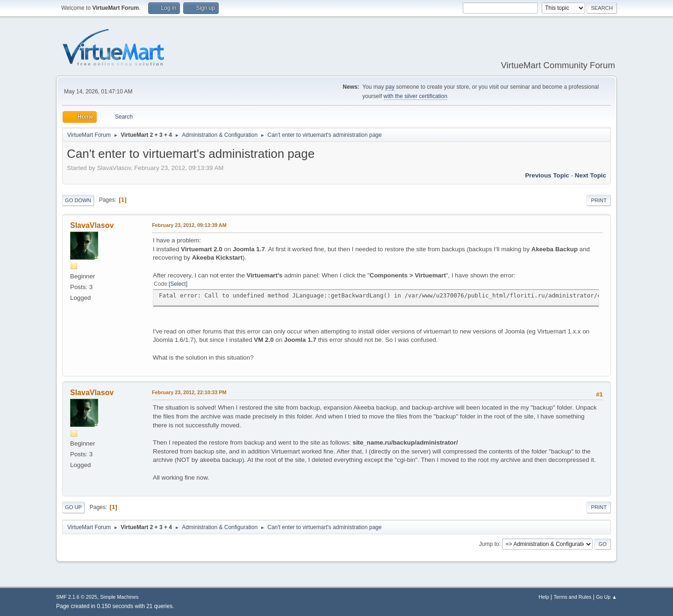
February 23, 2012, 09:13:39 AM (189, 225)
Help (544, 597)
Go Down (78, 200)
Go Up (73, 507)
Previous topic (547, 175)
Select (178, 284)
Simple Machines (119, 597)
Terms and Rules (573, 597)
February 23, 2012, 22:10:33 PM (189, 392)
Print (599, 200)
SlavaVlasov (92, 225)
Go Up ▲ (606, 597)
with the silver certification (416, 96)
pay (390, 87)
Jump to (489, 544)
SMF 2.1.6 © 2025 (77, 597)
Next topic (591, 175)
